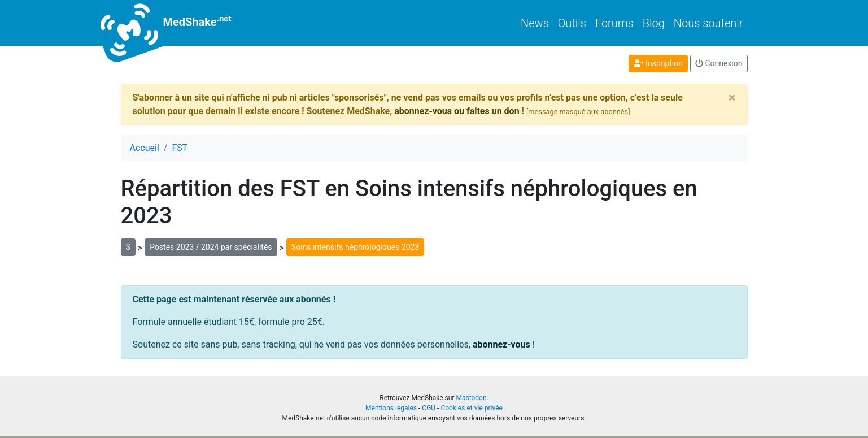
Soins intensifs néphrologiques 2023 (355, 247)
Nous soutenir (708, 23)
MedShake (176, 23)
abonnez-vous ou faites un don (457, 111)
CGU (429, 408)
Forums (614, 23)
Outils (572, 23)
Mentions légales (391, 408)
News (535, 23)
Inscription (658, 63)
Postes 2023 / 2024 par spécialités (211, 247)
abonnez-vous (501, 344)
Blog (654, 23)
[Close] (732, 98)
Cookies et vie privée (472, 408)
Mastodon (471, 398)
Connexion (719, 63)
